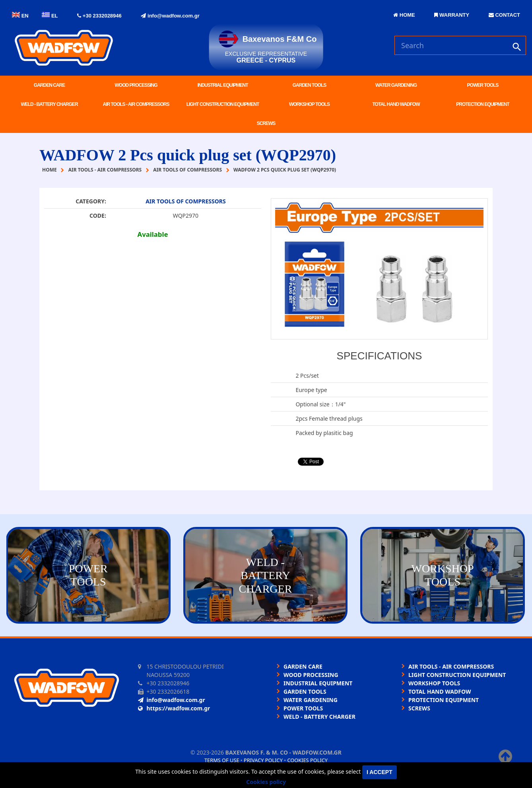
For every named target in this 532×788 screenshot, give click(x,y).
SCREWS (266, 123)
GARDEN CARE (49, 85)
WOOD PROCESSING (136, 85)
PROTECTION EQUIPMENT (482, 104)
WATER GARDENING (396, 85)
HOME (404, 15)
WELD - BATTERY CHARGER (49, 104)
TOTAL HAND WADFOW (396, 104)
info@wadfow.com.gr (170, 16)
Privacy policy (263, 760)
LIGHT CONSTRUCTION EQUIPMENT (223, 104)
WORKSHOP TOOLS (309, 104)
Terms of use (222, 760)
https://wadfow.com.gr (174, 708)
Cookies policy (307, 760)
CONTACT (504, 15)
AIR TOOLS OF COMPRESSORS (186, 201)
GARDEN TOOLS (309, 85)
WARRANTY (452, 15)
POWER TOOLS (483, 85)
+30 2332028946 (99, 16)
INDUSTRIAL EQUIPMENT (222, 85)
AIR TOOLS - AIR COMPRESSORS (136, 104)
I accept (380, 772)
